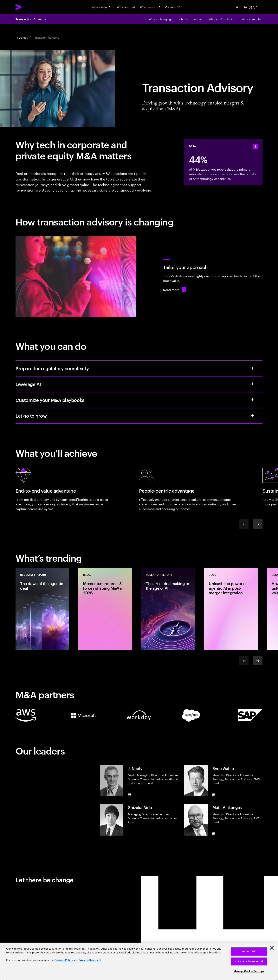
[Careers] (173, 7)
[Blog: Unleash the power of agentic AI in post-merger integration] (231, 609)
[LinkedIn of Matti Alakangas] (214, 834)
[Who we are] (150, 7)
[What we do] (102, 7)
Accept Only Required (249, 961)
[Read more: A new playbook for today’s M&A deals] (175, 290)
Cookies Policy (64, 960)
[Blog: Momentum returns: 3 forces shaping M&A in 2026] (105, 609)
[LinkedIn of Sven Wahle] (214, 795)
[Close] (272, 948)
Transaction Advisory (31, 19)
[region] (139, 961)
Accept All (249, 951)
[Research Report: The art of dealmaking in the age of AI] (168, 609)
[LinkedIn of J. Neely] (130, 795)
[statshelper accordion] (255, 146)
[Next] (258, 524)
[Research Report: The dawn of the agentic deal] (42, 609)
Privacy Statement (90, 960)
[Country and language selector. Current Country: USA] (252, 7)
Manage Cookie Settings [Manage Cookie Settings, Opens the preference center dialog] (249, 971)
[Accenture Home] (27, 7)
